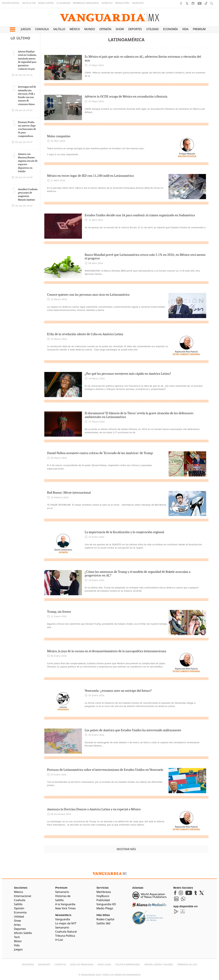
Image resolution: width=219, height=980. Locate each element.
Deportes (135, 29)
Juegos (26, 29)
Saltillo (59, 29)
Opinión (105, 29)
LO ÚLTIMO (20, 38)
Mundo (90, 29)
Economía (170, 29)
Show (120, 29)
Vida (185, 29)
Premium (199, 29)
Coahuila (42, 29)
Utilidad (153, 29)
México (75, 29)
